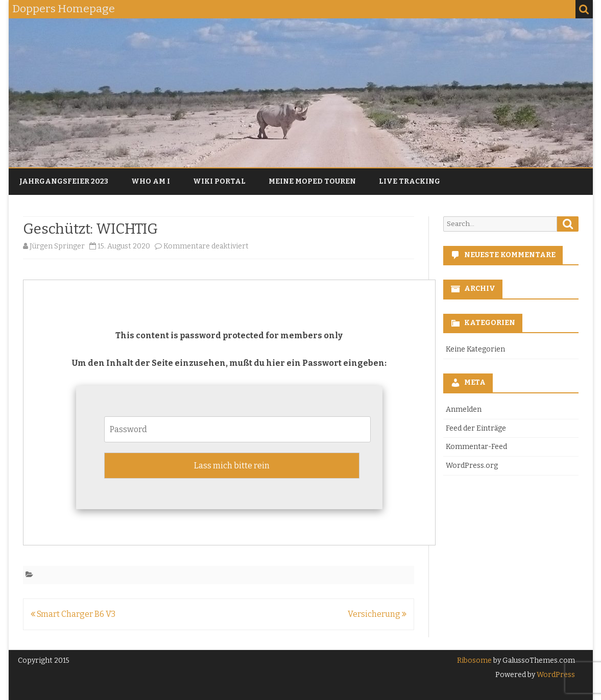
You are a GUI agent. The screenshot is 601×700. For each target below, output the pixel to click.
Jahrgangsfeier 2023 (64, 181)
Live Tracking (410, 181)
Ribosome (474, 660)
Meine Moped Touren (312, 181)
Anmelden (464, 409)
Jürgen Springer (57, 246)
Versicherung (377, 614)
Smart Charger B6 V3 (73, 614)
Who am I (151, 181)
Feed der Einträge (476, 428)
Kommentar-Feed (476, 447)
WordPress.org (472, 466)
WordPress (555, 675)
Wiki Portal (219, 181)
